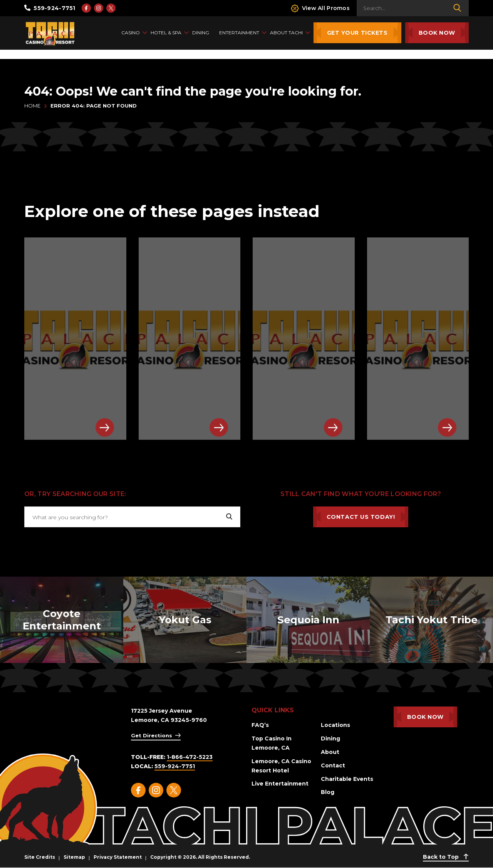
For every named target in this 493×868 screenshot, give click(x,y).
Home (32, 106)
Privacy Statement (118, 857)
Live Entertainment (280, 784)
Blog (328, 792)
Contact (333, 765)
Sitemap (74, 857)
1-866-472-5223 (190, 757)
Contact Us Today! (361, 517)
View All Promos (320, 8)
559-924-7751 (50, 8)
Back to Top (446, 857)
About (330, 752)
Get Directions (152, 735)
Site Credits (40, 857)
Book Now (437, 33)
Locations (335, 725)
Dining (330, 738)
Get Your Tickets (357, 33)
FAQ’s (260, 725)
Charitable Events (347, 779)
